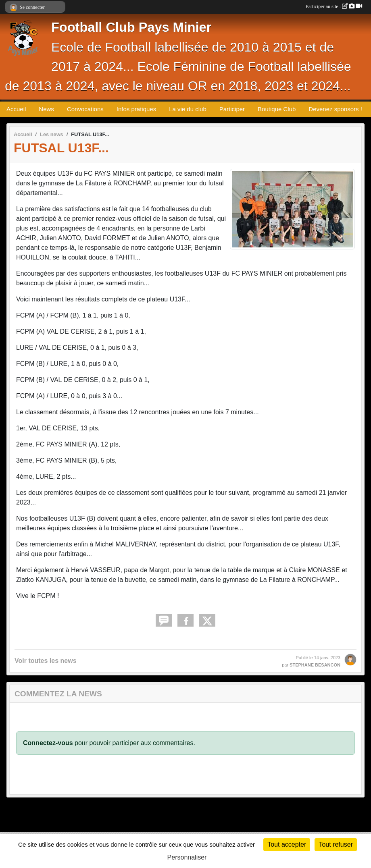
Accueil (16, 109)
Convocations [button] (85, 109)
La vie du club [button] (188, 109)
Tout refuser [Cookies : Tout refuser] (336, 844)
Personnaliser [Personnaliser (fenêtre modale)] (187, 857)
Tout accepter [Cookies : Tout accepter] (287, 844)
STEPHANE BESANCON (315, 665)
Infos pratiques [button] (136, 109)
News (46, 109)
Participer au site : (334, 6)
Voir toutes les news (46, 661)
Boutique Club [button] (277, 109)
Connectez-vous (48, 743)
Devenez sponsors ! (335, 109)
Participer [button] (232, 109)
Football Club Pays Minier (131, 27)
